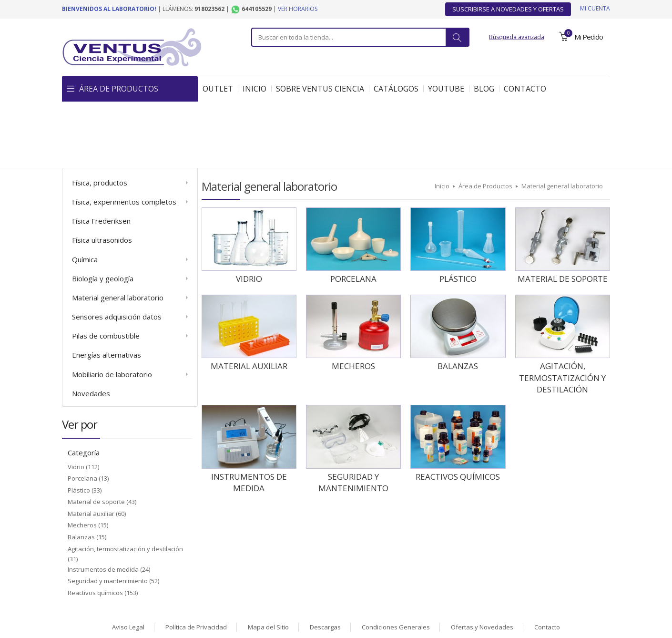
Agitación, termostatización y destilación (125, 482)
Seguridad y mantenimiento (108, 514)
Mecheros (82, 458)
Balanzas (81, 470)
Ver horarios (298, 9)
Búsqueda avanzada (517, 37)
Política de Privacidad (196, 560)
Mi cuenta (595, 8)
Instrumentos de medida (103, 503)
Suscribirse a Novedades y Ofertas (508, 9)
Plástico (79, 423)
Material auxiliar (91, 447)
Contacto (547, 560)
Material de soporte (96, 435)
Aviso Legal (128, 560)
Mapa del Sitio (268, 560)
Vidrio (76, 400)
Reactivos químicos (95, 526)
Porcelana (82, 412)
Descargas (325, 560)
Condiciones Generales (396, 560)
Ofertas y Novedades (482, 560)
